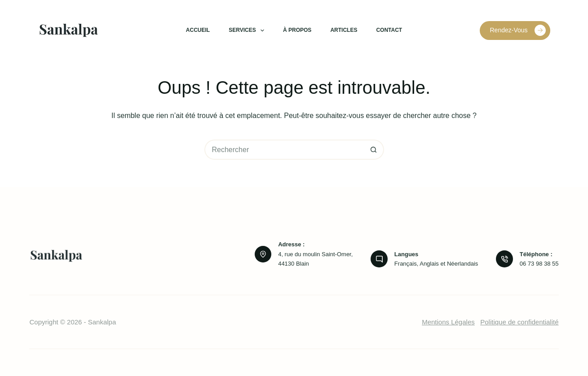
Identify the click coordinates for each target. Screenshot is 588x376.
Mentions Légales (448, 322)
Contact (389, 30)
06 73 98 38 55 (539, 264)
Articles (344, 30)
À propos (297, 30)
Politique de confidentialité (519, 322)
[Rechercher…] (284, 150)
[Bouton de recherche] (374, 150)
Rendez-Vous (517, 30)
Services (248, 31)
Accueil (198, 30)
